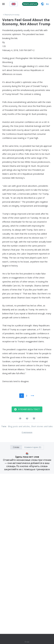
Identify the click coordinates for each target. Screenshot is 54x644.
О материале (27, 432)
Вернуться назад (11, 15)
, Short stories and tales (41, 426)
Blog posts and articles (19, 426)
